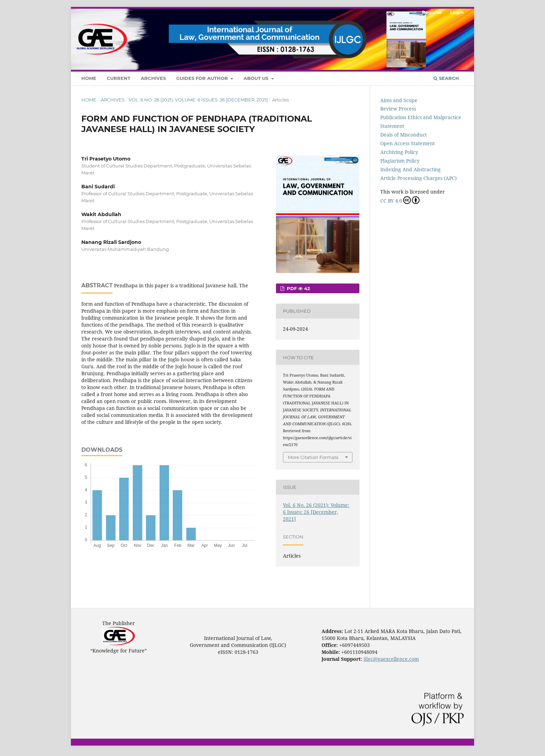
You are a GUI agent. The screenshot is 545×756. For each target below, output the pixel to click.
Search (446, 78)
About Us (257, 78)
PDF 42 (298, 288)
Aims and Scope (399, 100)
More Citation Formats (313, 457)
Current (119, 78)
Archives (153, 78)
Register (432, 12)
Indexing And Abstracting (410, 169)
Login (457, 12)
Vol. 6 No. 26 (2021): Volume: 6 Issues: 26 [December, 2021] (198, 100)
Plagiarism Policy (400, 161)
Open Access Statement (408, 143)
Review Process (398, 109)
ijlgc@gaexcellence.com (391, 659)
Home (89, 78)
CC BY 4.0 (400, 200)
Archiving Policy (399, 152)
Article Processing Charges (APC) (418, 178)
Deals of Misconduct (404, 135)
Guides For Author (203, 78)
